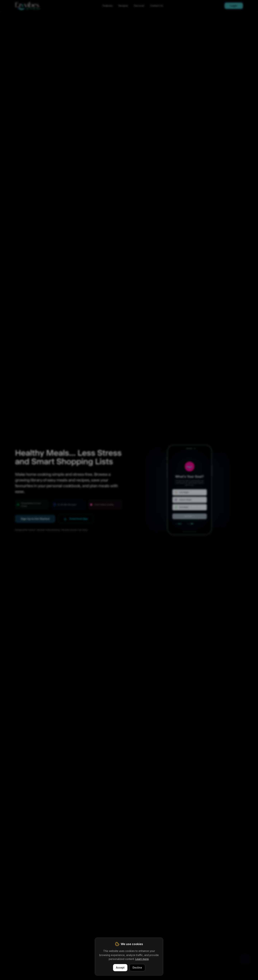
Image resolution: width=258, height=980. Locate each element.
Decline (137, 968)
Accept (120, 968)
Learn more (142, 959)
